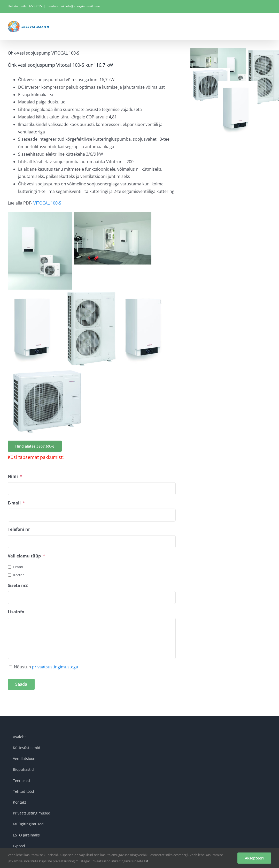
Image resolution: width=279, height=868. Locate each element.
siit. (146, 861)
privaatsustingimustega (55, 667)
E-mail (16, 503)
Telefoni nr (19, 529)
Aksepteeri (254, 858)
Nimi (15, 476)
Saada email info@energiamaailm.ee (73, 6)
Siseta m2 (18, 586)
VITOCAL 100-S (47, 203)
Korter (19, 575)
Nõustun (46, 667)
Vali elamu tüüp (26, 556)
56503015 (35, 6)
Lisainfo (16, 612)
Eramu (19, 567)
